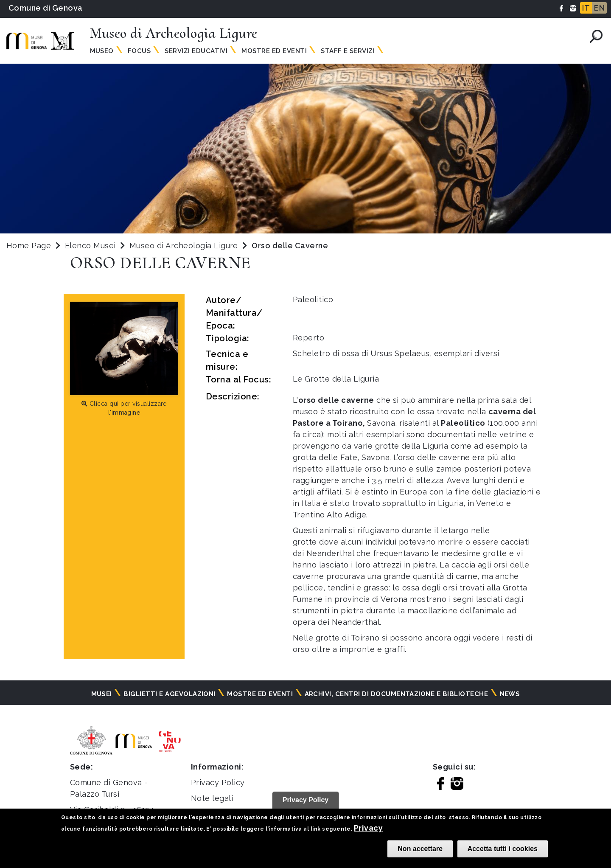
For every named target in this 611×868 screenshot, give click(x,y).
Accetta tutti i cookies (503, 849)
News (510, 694)
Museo (102, 51)
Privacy (368, 828)
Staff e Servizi (348, 51)
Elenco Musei (90, 246)
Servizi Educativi (196, 51)
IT (586, 8)
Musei (102, 694)
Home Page (29, 246)
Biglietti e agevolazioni (170, 694)
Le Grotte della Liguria (336, 379)
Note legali (212, 798)
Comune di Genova (46, 8)
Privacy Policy (218, 782)
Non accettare (420, 849)
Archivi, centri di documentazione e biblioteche (397, 694)
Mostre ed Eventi (274, 51)
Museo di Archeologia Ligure (185, 246)
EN (599, 8)
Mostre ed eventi (260, 694)
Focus (139, 51)
